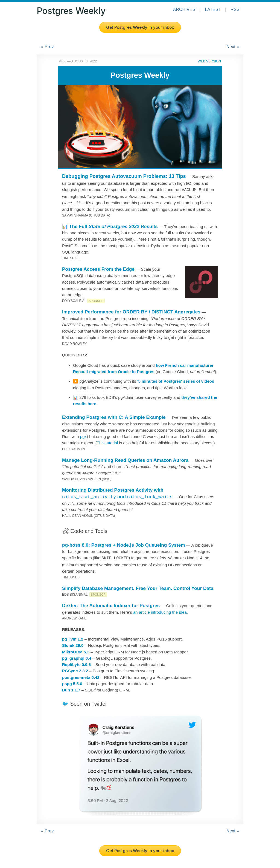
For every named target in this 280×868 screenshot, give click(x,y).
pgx (83, 436)
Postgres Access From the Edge (98, 269)
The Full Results (113, 226)
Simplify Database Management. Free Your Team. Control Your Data (138, 587)
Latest (213, 9)
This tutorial (107, 442)
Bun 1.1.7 (71, 689)
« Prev (47, 47)
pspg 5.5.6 (72, 683)
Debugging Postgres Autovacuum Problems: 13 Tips (124, 176)
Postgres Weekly (71, 11)
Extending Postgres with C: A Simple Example (114, 417)
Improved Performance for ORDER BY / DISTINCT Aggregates (131, 311)
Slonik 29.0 (73, 644)
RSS (235, 9)
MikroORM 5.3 (76, 651)
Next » (233, 47)
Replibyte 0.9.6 (76, 663)
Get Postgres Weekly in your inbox (140, 27)
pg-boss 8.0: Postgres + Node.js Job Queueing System (124, 544)
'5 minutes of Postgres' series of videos (176, 381)
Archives (184, 9)
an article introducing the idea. (161, 611)
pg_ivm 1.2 (73, 638)
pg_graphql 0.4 (77, 657)
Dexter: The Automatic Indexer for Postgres (111, 604)
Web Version (209, 61)
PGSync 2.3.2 (75, 670)
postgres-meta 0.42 (81, 676)
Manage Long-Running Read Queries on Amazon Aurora (125, 460)
